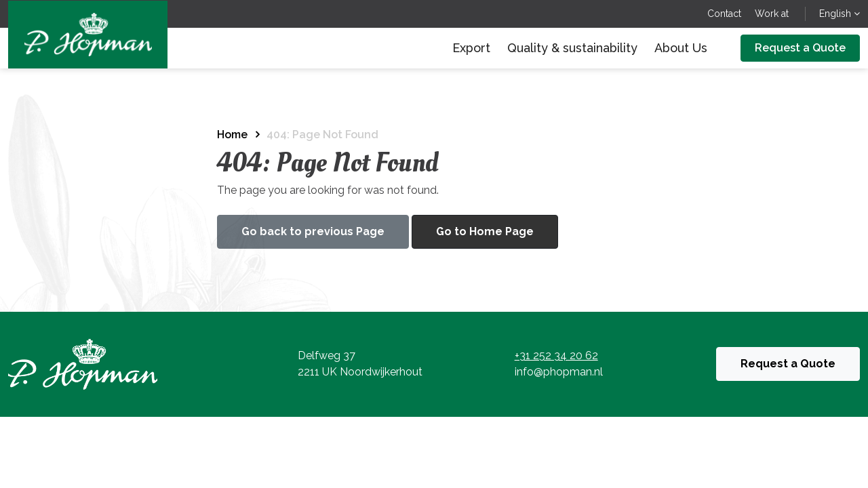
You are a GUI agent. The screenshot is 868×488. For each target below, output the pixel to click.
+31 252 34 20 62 (556, 355)
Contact (724, 14)
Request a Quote (800, 48)
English (840, 14)
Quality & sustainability (572, 48)
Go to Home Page (485, 231)
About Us (681, 48)
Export (471, 48)
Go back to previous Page (313, 231)
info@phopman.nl (559, 372)
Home (232, 135)
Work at (772, 14)
